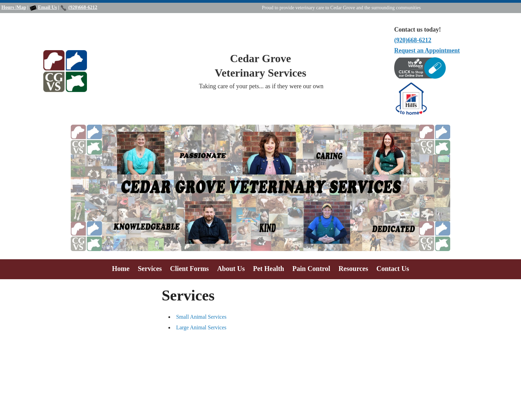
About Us (231, 269)
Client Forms (190, 269)
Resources (353, 269)
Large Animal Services (201, 327)
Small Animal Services (201, 317)
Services (150, 269)
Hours (8, 7)
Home (121, 269)
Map (21, 7)
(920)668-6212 (83, 7)
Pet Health (269, 269)
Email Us (48, 7)
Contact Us (393, 269)
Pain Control (311, 269)
